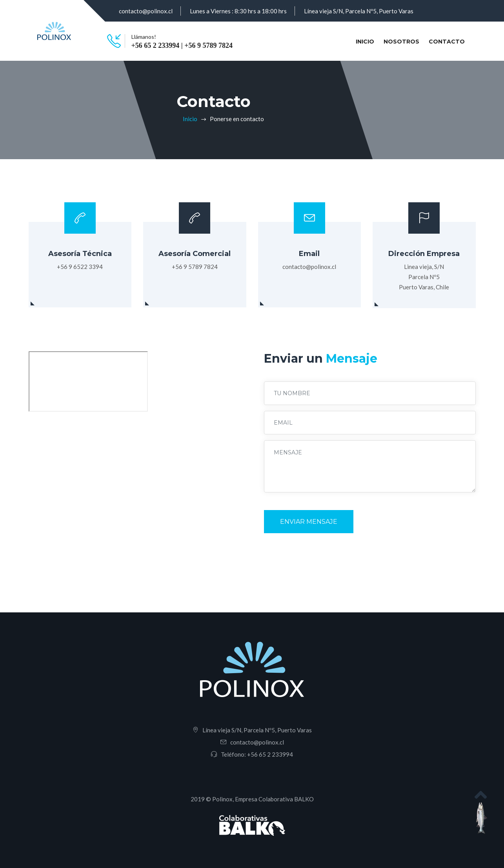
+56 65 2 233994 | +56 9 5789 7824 (182, 45)
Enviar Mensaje (309, 522)
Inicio (367, 41)
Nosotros (401, 42)
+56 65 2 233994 (270, 754)
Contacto (447, 42)
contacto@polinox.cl (146, 11)
